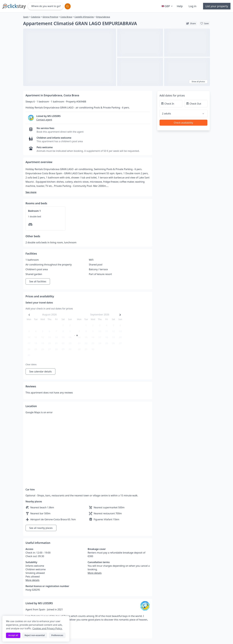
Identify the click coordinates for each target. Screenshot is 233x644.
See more (31, 192)
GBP (167, 6)
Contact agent (44, 120)
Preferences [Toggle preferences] (57, 635)
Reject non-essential (35, 635)
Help (180, 6)
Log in (193, 6)
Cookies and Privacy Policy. (47, 628)
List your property (217, 6)
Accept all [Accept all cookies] (13, 635)
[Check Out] (196, 104)
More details (33, 580)
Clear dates (31, 364)
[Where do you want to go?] (45, 6)
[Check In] (171, 104)
